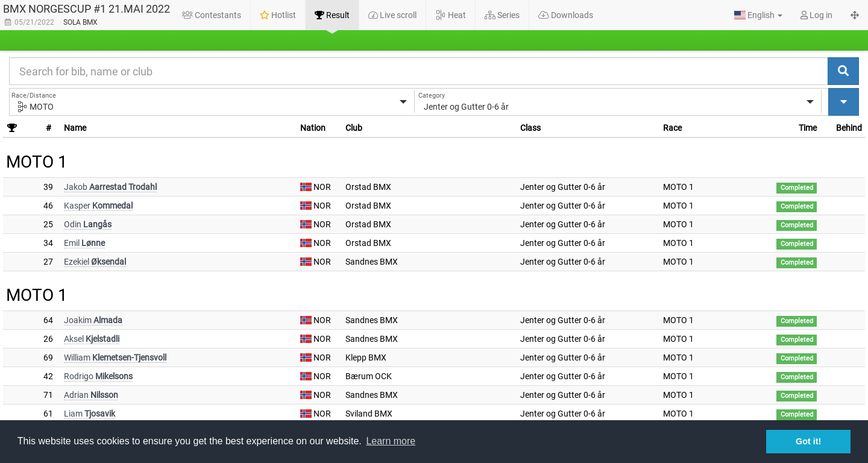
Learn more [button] (391, 441)
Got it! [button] (808, 441)
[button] (758, 15)
